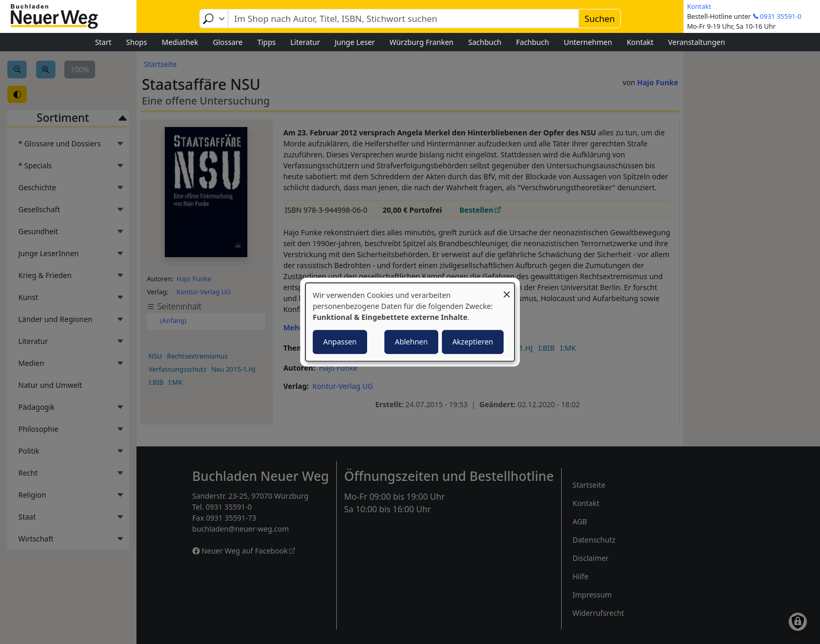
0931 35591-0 (781, 16)
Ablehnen (411, 342)
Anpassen (340, 342)
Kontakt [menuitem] (640, 42)
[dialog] (410, 322)
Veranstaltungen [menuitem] (697, 42)
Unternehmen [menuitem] (588, 42)
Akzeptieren (473, 342)
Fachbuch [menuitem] (533, 42)
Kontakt (699, 7)
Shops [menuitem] (136, 42)
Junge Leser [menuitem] (355, 42)
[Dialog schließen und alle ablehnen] (507, 289)
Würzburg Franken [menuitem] (422, 42)
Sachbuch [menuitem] (485, 42)
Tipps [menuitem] (266, 42)
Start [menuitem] (103, 42)
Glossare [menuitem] (228, 42)
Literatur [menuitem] (305, 42)
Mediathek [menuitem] (180, 42)
